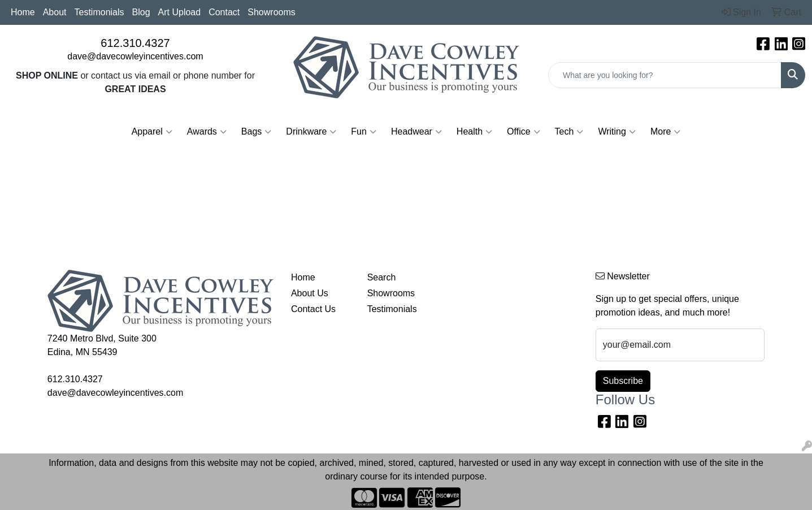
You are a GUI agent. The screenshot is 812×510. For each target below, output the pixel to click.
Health (474, 132)
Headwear (416, 132)
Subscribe (623, 381)
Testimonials (99, 12)
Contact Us (313, 309)
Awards (207, 132)
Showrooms (271, 12)
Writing (617, 132)
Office (524, 132)
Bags (256, 132)
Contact (224, 12)
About (55, 12)
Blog (141, 12)
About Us (310, 293)
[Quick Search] (665, 75)
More (665, 132)
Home (23, 12)
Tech (569, 132)
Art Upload (180, 12)
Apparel (152, 132)
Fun (364, 132)
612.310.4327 (135, 43)
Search (382, 277)
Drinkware (311, 132)
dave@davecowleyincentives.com (135, 56)
